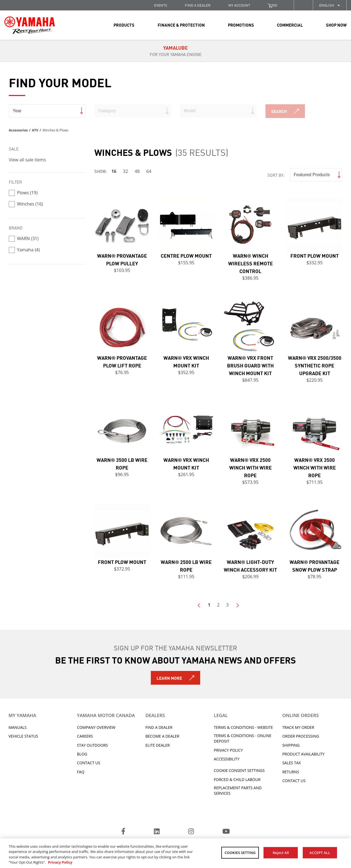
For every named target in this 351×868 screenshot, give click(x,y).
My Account (239, 5)
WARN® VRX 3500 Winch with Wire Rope (315, 467)
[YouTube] (226, 832)
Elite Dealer (158, 745)
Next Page (237, 605)
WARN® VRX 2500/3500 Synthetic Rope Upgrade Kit (315, 365)
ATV (35, 130)
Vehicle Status (23, 736)
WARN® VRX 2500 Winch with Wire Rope (250, 467)
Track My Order (298, 727)
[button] (303, 5)
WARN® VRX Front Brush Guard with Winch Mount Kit (250, 365)
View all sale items (27, 160)
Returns (291, 772)
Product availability (303, 754)
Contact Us (89, 763)
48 (137, 171)
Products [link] (124, 25)
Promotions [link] (241, 25)
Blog (82, 754)
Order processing (301, 736)
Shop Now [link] (336, 25)
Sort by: (276, 175)
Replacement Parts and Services (238, 790)
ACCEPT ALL (320, 853)
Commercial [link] (290, 25)
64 (149, 171)
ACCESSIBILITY (227, 759)
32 (126, 171)
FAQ (81, 772)
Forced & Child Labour (237, 779)
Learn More (169, 678)
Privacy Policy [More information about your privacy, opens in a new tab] (60, 862)
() (272, 5)
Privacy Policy (228, 750)
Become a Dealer (162, 736)
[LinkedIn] (157, 832)
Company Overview (96, 727)
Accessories (18, 130)
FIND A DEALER (198, 5)
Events (161, 5)
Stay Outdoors (93, 745)
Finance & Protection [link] (181, 25)
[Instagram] (191, 832)
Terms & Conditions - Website (244, 727)
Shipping (291, 745)
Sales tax (291, 763)
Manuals (18, 727)
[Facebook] (123, 832)
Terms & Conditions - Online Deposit (243, 738)
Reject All (281, 853)
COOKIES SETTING (240, 853)
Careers (85, 736)
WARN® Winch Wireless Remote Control (250, 263)
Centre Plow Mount (186, 255)
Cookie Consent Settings (239, 770)
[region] (175, 853)
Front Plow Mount (315, 255)
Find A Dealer (159, 727)
